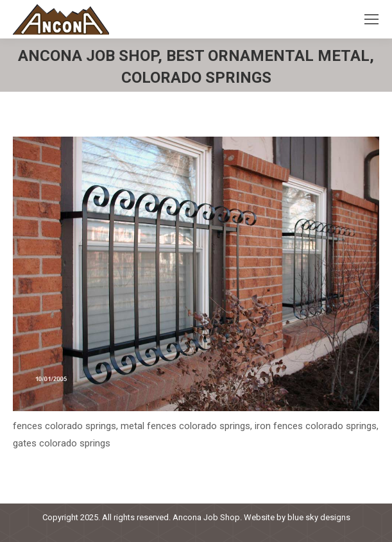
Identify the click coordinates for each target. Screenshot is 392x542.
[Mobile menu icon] (371, 19)
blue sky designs (319, 517)
